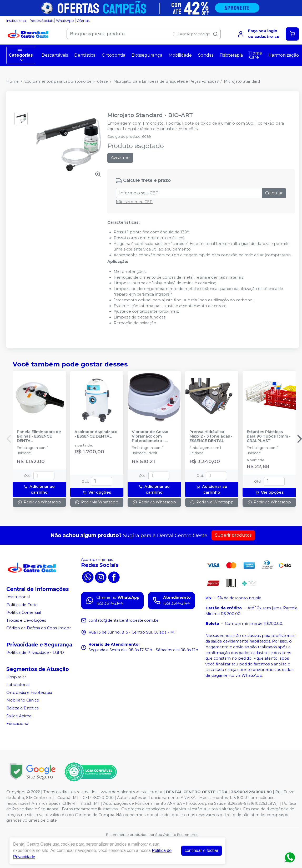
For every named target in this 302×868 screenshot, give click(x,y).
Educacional (18, 724)
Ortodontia (114, 55)
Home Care (256, 55)
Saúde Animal (19, 716)
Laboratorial (18, 685)
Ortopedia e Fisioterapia (29, 693)
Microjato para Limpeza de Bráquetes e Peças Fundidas (166, 81)
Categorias (21, 55)
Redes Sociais (41, 21)
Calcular (274, 193)
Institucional (16, 21)
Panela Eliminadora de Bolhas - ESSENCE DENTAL (39, 437)
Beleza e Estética (22, 708)
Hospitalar (16, 677)
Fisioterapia (231, 55)
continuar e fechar (202, 850)
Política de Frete (22, 605)
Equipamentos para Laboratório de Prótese (66, 81)
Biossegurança (147, 55)
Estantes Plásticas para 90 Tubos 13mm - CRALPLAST (269, 437)
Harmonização (284, 55)
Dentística (85, 55)
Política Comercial (24, 612)
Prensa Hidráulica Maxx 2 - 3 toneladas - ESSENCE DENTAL (211, 437)
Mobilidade (180, 55)
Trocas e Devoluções (26, 620)
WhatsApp (65, 21)
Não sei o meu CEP (134, 202)
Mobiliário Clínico (23, 700)
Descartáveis (55, 55)
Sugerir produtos (233, 535)
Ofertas (83, 21)
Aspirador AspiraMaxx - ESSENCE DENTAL (96, 434)
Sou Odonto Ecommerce (177, 835)
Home (12, 81)
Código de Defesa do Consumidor (39, 628)
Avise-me (120, 158)
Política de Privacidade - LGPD (35, 653)
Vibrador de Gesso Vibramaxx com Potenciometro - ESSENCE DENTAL (150, 437)
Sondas (206, 55)
